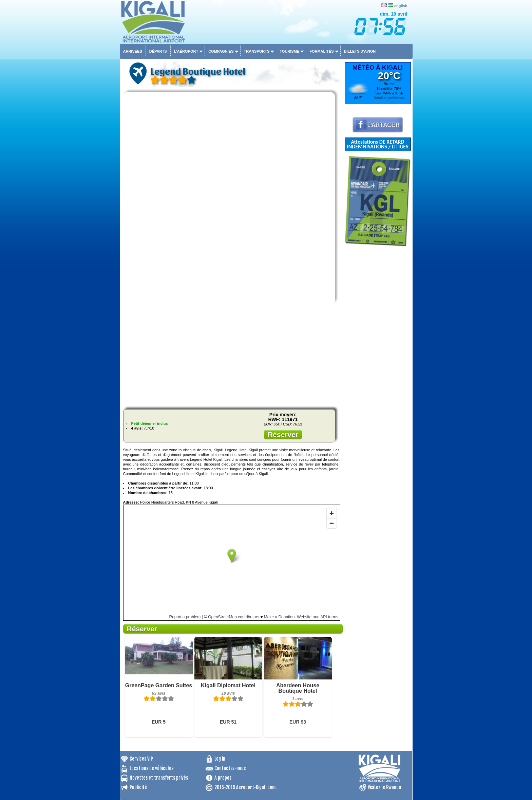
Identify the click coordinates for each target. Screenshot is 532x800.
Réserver (283, 434)
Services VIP (141, 759)
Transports (257, 51)
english (401, 6)
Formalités (322, 51)
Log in (220, 759)
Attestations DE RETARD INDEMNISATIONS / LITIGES (377, 144)
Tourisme (289, 51)
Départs (158, 51)
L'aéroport (186, 51)
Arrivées (133, 51)
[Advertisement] (231, 357)
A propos (223, 778)
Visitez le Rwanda (384, 787)
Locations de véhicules (151, 768)
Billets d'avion (360, 51)
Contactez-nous (230, 768)
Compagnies (221, 51)
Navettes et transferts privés (159, 778)
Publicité (138, 787)
